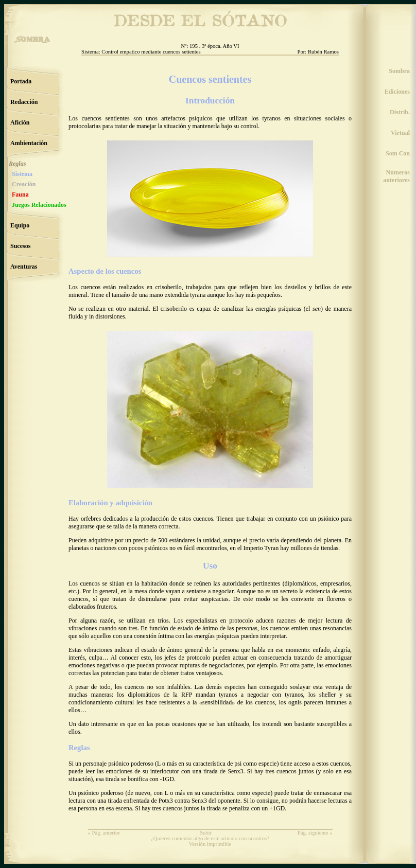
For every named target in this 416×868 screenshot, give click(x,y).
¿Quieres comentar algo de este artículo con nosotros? (210, 838)
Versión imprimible (210, 844)
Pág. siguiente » (315, 833)
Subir (206, 833)
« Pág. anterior (104, 833)
